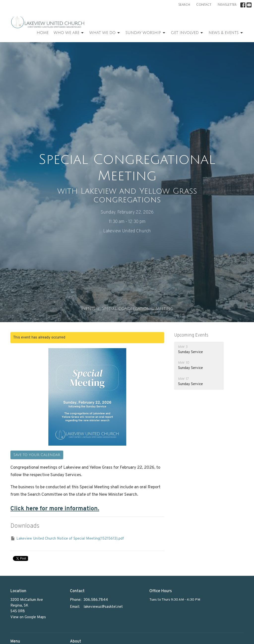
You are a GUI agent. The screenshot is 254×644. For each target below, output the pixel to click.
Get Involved (187, 33)
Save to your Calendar (37, 455)
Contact (204, 5)
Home (43, 33)
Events (88, 309)
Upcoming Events (191, 335)
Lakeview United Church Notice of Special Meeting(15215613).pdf (67, 538)
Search (184, 5)
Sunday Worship (146, 33)
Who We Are (69, 33)
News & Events (226, 33)
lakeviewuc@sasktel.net (103, 607)
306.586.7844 (96, 600)
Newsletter (227, 5)
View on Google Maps (28, 617)
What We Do (105, 33)
